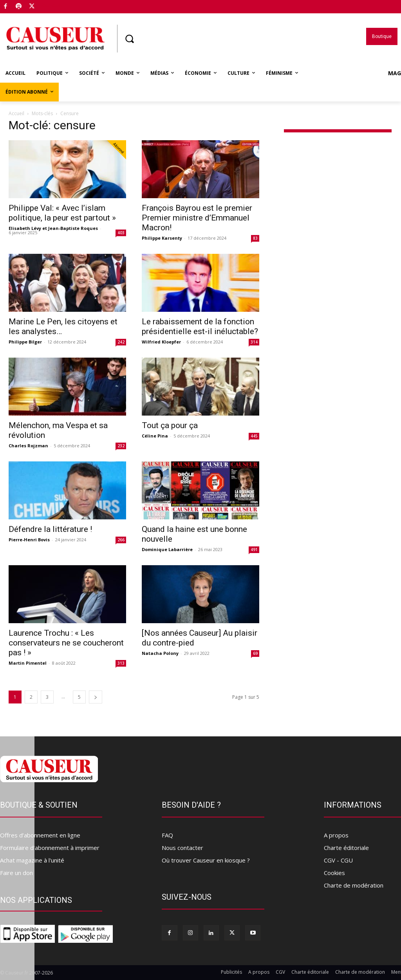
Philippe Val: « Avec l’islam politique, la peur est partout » (62, 213)
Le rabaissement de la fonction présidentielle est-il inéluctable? (200, 326)
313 (121, 663)
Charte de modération (354, 885)
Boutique (51, 5)
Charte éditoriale (346, 848)
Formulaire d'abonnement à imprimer (50, 848)
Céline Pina (155, 436)
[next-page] (96, 697)
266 (121, 540)
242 (121, 342)
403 (121, 233)
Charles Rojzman (28, 446)
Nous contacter (182, 848)
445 (254, 436)
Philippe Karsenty (162, 238)
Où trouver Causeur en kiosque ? (206, 860)
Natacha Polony (160, 653)
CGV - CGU (338, 860)
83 (255, 238)
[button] (129, 39)
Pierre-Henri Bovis (29, 540)
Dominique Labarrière (167, 549)
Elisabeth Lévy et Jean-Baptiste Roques (53, 228)
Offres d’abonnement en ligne (40, 835)
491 (254, 550)
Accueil (16, 113)
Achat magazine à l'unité (32, 860)
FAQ (167, 835)
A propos (336, 835)
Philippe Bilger (25, 342)
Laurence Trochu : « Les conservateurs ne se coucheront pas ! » (66, 643)
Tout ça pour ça (170, 425)
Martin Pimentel (28, 663)
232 (121, 446)
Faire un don (16, 873)
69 (255, 653)
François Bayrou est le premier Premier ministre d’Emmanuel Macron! (197, 218)
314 (254, 342)
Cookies (334, 873)
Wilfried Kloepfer (161, 342)
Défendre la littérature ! (50, 529)
